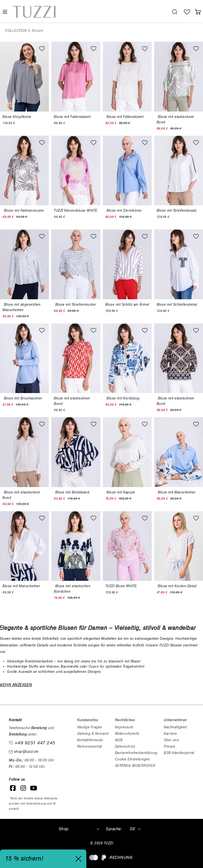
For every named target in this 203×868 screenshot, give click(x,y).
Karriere (170, 734)
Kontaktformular (90, 740)
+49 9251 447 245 (32, 743)
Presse (169, 746)
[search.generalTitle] (175, 12)
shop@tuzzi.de (24, 752)
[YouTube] (34, 788)
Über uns (171, 740)
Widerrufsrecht (127, 734)
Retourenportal (90, 746)
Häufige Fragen (90, 727)
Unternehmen (175, 720)
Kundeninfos (88, 720)
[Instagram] (23, 788)
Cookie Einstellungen (132, 759)
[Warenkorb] (198, 12)
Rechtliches (125, 720)
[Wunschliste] (187, 12)
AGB (119, 740)
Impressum (124, 727)
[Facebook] (13, 788)
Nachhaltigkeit (175, 727)
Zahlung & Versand (93, 734)
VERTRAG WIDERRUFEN (135, 766)
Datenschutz (125, 746)
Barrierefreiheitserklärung (136, 753)
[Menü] (5, 12)
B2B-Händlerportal (179, 753)
